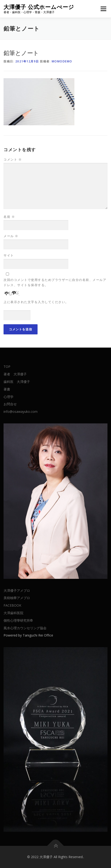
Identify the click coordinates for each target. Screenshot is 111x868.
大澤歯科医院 (13, 613)
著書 (7, 389)
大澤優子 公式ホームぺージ (39, 7)
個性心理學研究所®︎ (18, 620)
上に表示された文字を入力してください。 (36, 302)
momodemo (62, 61)
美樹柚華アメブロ (17, 598)
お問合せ (10, 404)
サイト (9, 255)
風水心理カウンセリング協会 (25, 628)
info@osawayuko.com (21, 412)
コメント (13, 159)
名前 (9, 217)
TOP (7, 367)
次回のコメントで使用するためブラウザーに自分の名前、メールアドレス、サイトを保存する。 (55, 282)
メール (11, 236)
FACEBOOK (12, 605)
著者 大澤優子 (15, 374)
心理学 (9, 397)
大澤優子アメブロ (17, 590)
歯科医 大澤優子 (17, 382)
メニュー (103, 9)
